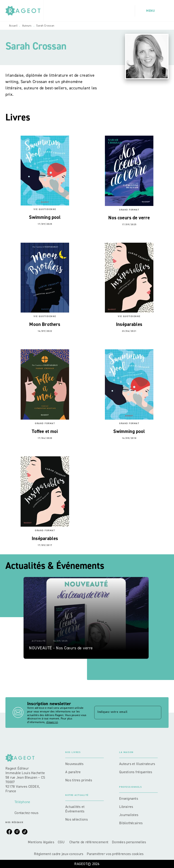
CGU (62, 842)
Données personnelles (129, 842)
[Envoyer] (156, 713)
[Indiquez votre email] (122, 712)
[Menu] (152, 11)
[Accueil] (24, 11)
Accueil (13, 26)
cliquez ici (52, 722)
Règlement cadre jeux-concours (59, 854)
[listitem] (9, 832)
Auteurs (27, 26)
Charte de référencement (89, 842)
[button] (86, 618)
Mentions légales (41, 842)
